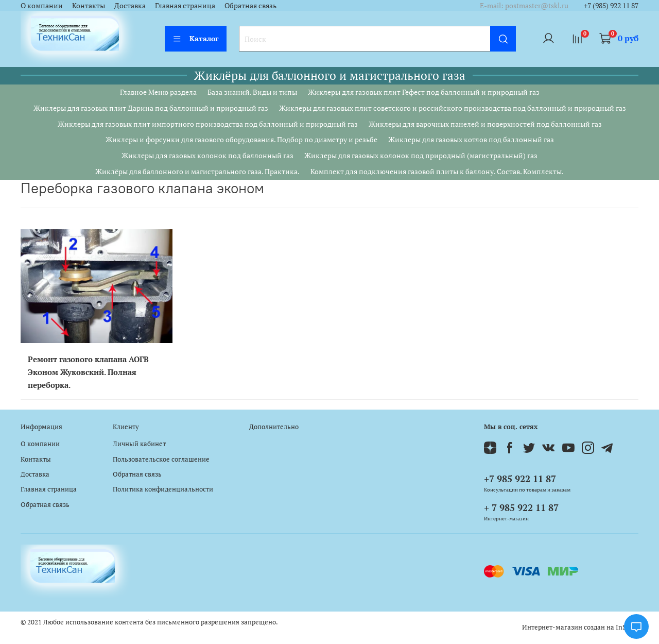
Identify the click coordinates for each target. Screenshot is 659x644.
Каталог (196, 38)
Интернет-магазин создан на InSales (580, 627)
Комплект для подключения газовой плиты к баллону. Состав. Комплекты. (437, 171)
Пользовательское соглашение (161, 459)
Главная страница (185, 5)
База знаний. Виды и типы (252, 92)
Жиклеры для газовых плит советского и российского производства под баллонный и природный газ (453, 108)
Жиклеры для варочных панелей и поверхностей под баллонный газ (485, 124)
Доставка (130, 5)
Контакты (89, 5)
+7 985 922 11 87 (520, 479)
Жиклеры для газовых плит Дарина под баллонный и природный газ (151, 108)
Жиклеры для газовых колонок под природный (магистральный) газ (421, 155)
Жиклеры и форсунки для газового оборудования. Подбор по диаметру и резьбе (241, 139)
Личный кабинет (139, 444)
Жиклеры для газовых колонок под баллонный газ (207, 155)
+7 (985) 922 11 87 (611, 5)
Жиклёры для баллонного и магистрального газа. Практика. (197, 171)
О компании (42, 5)
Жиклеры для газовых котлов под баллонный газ (471, 139)
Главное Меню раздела (158, 92)
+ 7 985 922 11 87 (521, 507)
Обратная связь (250, 5)
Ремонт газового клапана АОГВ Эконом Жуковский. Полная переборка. (88, 372)
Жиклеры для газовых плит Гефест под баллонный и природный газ (424, 92)
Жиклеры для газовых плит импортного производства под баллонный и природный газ (208, 124)
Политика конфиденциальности (163, 489)
